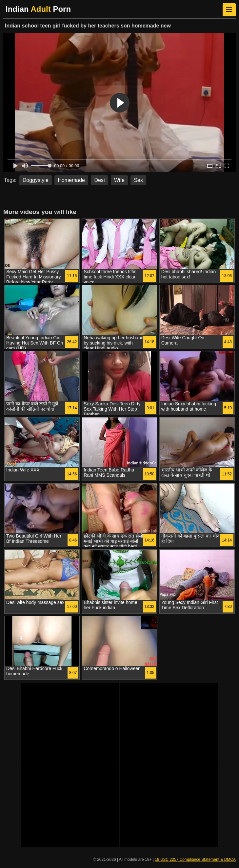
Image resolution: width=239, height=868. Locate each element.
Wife (119, 180)
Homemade (71, 180)
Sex (138, 180)
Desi (99, 180)
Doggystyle (36, 180)
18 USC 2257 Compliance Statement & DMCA (195, 859)
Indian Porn (38, 9)
